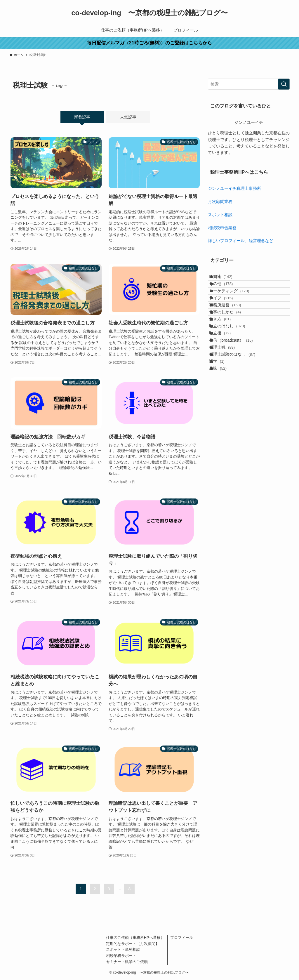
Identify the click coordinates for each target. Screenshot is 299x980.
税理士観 (228, 401)
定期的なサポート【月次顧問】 (133, 944)
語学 (223, 425)
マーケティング (235, 303)
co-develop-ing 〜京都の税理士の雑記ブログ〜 (149, 13)
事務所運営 (231, 328)
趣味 (224, 437)
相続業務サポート (121, 956)
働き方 (226, 352)
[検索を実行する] (284, 84)
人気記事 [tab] (128, 117)
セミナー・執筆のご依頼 (127, 962)
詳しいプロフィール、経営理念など (241, 241)
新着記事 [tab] (82, 117)
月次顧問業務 (220, 201)
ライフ (227, 316)
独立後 (226, 376)
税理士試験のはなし (238, 413)
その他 (227, 291)
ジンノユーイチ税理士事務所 (234, 188)
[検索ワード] (249, 84)
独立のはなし (233, 364)
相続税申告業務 (222, 228)
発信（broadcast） (237, 388)
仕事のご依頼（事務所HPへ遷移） (135, 938)
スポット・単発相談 (123, 949)
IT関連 (227, 279)
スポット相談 (220, 215)
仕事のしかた (231, 340)
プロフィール (182, 938)
